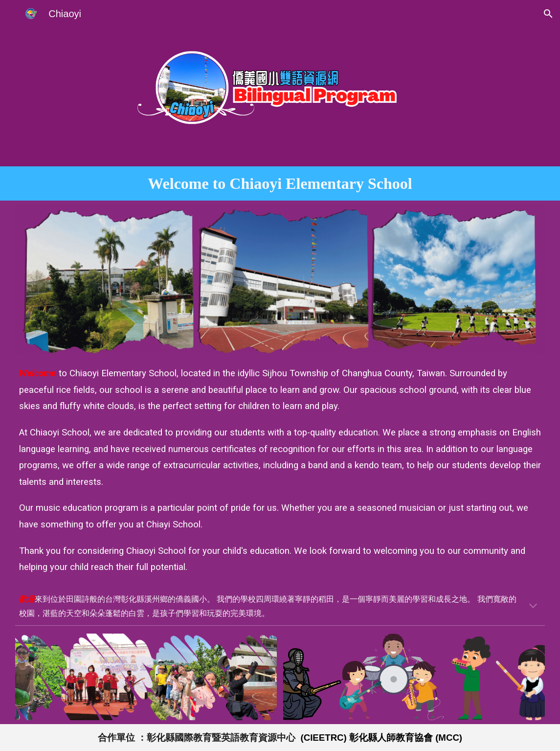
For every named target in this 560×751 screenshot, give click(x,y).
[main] (280, 183)
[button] (548, 14)
